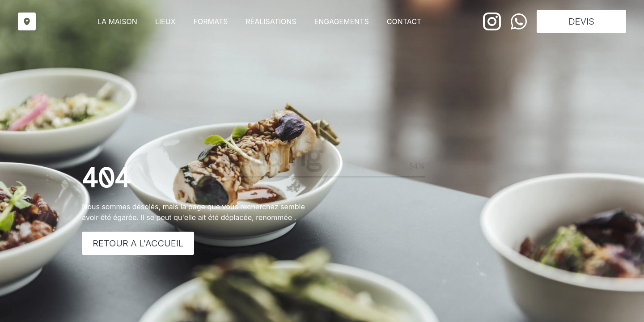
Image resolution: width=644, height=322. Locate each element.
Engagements (342, 21)
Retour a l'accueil (138, 243)
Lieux (165, 21)
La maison (117, 21)
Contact (404, 21)
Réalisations (271, 21)
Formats (211, 21)
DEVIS (581, 21)
